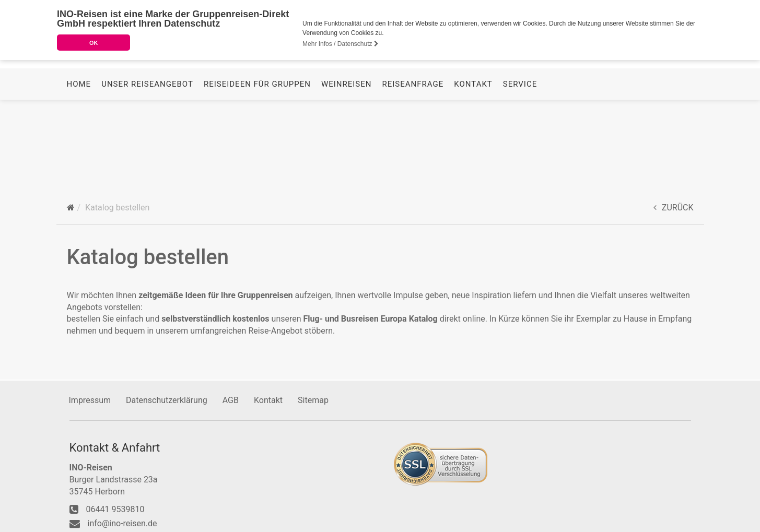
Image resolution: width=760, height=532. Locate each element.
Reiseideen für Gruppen (257, 169)
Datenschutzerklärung (167, 399)
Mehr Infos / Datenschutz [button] (341, 44)
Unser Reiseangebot (147, 169)
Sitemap (313, 399)
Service (520, 169)
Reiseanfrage (413, 169)
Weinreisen (347, 169)
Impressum (90, 399)
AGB (231, 399)
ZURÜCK (674, 206)
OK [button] (93, 43)
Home (79, 169)
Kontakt (473, 169)
